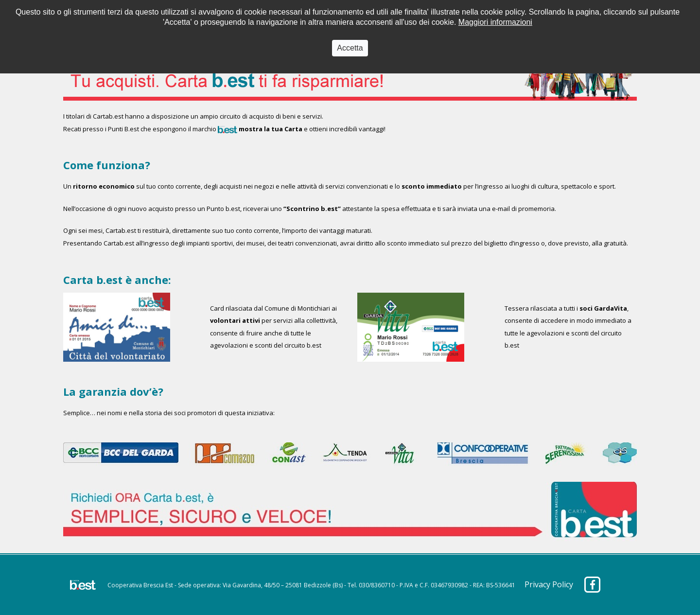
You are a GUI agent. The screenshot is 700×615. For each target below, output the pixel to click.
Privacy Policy (549, 584)
